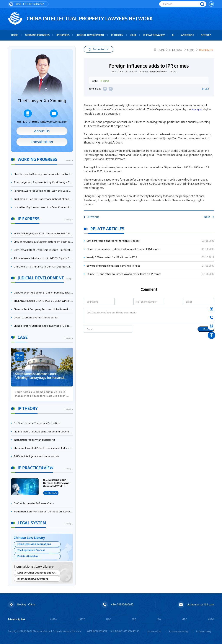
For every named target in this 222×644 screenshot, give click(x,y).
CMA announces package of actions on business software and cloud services (43, 242)
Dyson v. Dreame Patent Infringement (36, 318)
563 (207, 89)
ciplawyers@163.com (54, 117)
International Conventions (33, 579)
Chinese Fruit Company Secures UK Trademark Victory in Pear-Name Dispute (43, 309)
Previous (91, 217)
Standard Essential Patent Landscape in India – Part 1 (43, 448)
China (191, 50)
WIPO (211, 619)
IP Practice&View (154, 35)
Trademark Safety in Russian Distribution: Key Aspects (43, 512)
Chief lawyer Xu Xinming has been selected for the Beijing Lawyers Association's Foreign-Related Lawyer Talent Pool (43, 174)
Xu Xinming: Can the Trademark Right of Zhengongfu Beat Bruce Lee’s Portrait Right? (43, 199)
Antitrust (187, 35)
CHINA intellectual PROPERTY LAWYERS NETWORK (80, 19)
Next (209, 217)
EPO (134, 619)
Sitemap (206, 35)
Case (133, 35)
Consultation (42, 142)
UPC (108, 619)
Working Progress (37, 35)
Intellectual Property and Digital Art (34, 440)
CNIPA (53, 619)
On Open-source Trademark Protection (37, 423)
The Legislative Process (31, 550)
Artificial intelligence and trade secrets (36, 456)
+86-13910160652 (27, 4)
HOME (15, 35)
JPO (159, 619)
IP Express (63, 35)
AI (173, 35)
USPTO (82, 619)
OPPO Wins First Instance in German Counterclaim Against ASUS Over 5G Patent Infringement (43, 267)
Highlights (206, 50)
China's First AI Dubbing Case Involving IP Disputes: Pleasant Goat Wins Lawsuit (43, 326)
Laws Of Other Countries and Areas (38, 573)
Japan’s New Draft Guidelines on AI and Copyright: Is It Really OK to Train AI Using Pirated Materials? (43, 432)
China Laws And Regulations (34, 544)
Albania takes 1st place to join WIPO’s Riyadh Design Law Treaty (43, 258)
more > (69, 161)
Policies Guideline (28, 556)
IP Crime (105, 81)
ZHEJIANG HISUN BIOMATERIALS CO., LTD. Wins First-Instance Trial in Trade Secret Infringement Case (43, 301)
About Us (42, 131)
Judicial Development (90, 35)
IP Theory (117, 35)
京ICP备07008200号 (97, 631)
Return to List (101, 49)
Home (159, 50)
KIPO (184, 619)
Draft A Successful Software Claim (34, 503)
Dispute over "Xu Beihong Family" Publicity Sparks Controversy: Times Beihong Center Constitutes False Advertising (43, 293)
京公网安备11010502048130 (125, 631)
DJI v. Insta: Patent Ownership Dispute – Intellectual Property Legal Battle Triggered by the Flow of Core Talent (43, 250)
